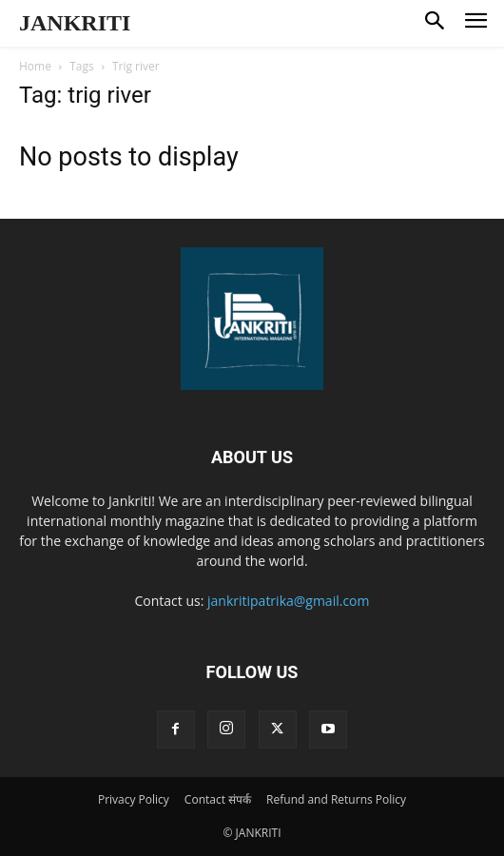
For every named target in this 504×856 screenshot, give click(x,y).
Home (35, 66)
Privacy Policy (134, 799)
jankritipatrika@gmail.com (289, 601)
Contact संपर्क (218, 799)
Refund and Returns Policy (336, 799)
